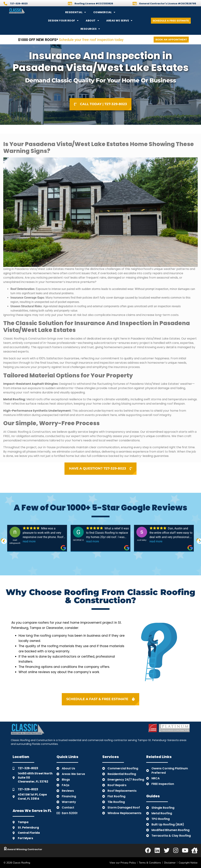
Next (198, 540)
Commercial (104, 12)
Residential (76, 12)
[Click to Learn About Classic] (5, 849)
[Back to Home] (25, 11)
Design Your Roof (63, 21)
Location (21, 757)
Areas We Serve (119, 21)
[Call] (5, 4)
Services (111, 757)
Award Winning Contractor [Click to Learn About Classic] (25, 849)
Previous (3, 540)
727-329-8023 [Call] (19, 4)
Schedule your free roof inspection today (71, 40)
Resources (90, 29)
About (92, 21)
